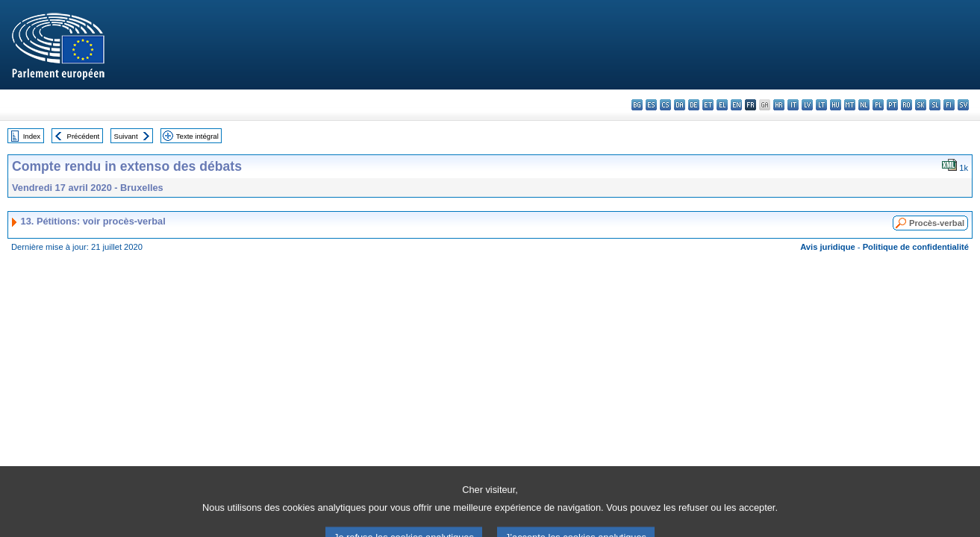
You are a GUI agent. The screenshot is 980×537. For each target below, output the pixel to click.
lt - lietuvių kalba (821, 105)
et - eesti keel (708, 105)
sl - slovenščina (935, 105)
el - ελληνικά (722, 105)
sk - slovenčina (921, 105)
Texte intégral (197, 136)
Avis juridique (828, 247)
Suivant (126, 136)
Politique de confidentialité (916, 247)
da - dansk (680, 105)
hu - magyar (836, 105)
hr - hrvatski (779, 105)
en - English (736, 105)
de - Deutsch (694, 105)
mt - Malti (850, 105)
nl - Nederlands (864, 105)
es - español (651, 105)
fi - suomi (949, 105)
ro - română (906, 105)
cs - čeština (665, 105)
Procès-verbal (937, 223)
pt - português (892, 105)
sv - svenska (963, 105)
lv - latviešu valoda (807, 105)
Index (32, 136)
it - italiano (793, 105)
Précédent (84, 136)
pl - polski (878, 105)
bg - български (637, 105)
